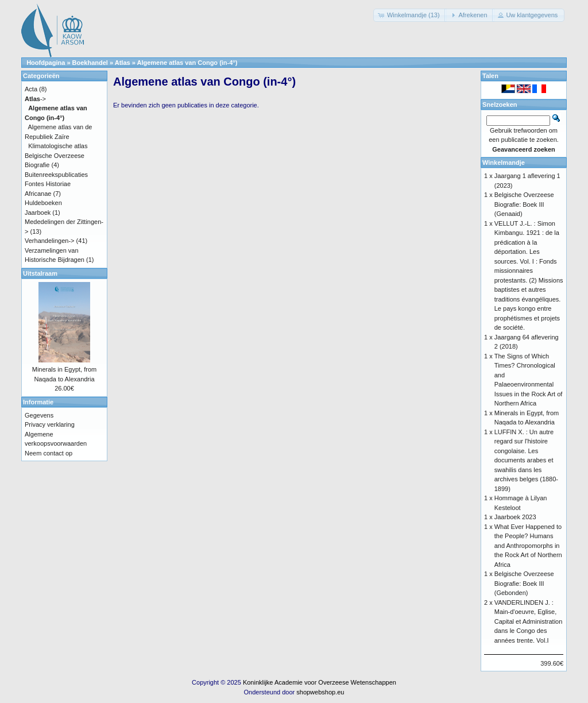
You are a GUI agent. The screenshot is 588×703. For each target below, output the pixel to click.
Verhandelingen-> (50, 241)
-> (35, 99)
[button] (410, 15)
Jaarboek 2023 (515, 517)
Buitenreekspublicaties (56, 175)
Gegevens (39, 415)
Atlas (123, 63)
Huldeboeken (43, 203)
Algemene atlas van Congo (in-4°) (187, 63)
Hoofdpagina (46, 63)
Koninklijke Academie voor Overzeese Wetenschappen (320, 682)
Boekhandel (90, 63)
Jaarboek (38, 213)
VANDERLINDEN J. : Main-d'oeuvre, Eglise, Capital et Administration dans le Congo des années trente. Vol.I (529, 621)
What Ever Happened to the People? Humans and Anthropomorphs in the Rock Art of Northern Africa (528, 546)
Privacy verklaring (50, 424)
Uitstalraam (40, 273)
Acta (31, 89)
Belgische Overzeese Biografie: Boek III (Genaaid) (524, 204)
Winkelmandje (504, 163)
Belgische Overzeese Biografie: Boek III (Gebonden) (524, 583)
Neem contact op (49, 453)
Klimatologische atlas (58, 146)
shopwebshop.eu (320, 692)
